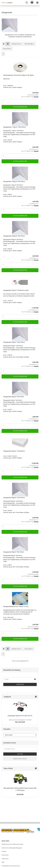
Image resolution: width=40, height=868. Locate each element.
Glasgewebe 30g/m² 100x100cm (14, 342)
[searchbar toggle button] (27, 3)
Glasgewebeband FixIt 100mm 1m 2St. (16, 606)
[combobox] (16, 44)
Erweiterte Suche (20, 759)
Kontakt (4, 851)
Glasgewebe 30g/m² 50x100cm (14, 397)
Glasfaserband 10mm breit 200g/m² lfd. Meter (18, 75)
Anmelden (20, 684)
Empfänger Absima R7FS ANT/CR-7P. (20, 716)
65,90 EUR (20, 794)
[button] (4, 44)
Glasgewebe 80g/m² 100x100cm (14, 498)
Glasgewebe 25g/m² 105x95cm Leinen (16, 290)
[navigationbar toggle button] (37, 3)
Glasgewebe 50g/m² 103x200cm (14, 451)
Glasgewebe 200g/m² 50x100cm (14, 236)
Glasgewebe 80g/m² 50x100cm (14, 552)
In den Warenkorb (20, 107)
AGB (3, 862)
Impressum (5, 859)
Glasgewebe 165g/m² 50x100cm (14, 181)
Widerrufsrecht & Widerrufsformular (12, 844)
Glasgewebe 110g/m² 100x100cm (14, 127)
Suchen (20, 754)
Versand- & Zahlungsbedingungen (12, 848)
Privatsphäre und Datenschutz (11, 866)
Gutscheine (5, 855)
